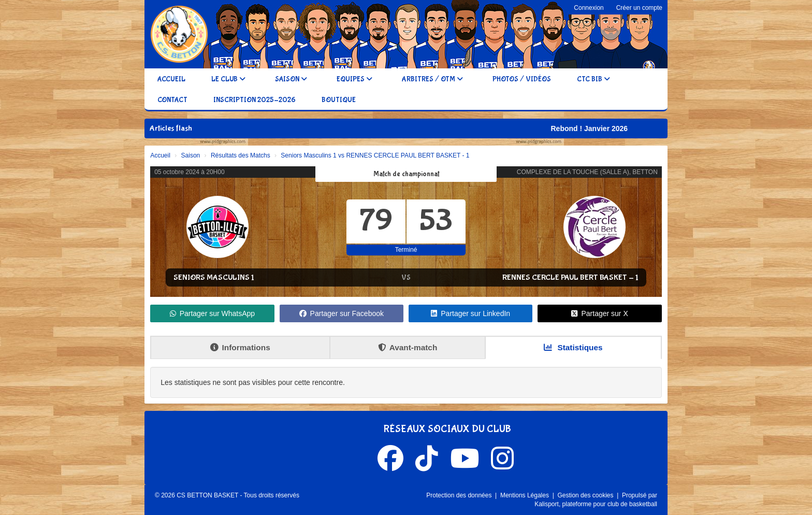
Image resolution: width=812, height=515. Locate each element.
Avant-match (408, 347)
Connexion (589, 8)
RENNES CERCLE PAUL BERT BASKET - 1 (570, 277)
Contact (172, 100)
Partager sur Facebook (342, 313)
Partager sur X (599, 313)
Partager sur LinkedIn (470, 313)
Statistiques (573, 347)
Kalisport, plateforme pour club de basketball (596, 504)
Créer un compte (639, 8)
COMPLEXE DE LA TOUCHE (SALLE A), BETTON (587, 172)
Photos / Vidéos (522, 79)
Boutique (339, 100)
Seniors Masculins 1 (214, 277)
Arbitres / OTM (432, 79)
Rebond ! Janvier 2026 (595, 128)
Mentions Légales (525, 495)
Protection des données (460, 495)
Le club (228, 79)
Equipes (354, 79)
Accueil (171, 79)
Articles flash (171, 128)
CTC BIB (593, 79)
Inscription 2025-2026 (255, 100)
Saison (291, 79)
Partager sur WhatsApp (213, 313)
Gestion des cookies (586, 495)
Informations (240, 347)
